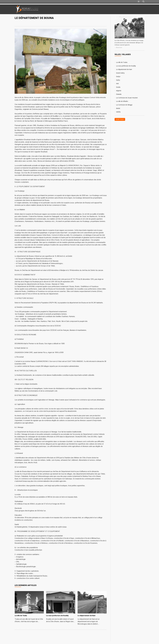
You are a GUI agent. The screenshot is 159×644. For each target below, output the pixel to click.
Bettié (118, 108)
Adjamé (119, 91)
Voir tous (120, 119)
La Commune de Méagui (124, 105)
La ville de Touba (122, 62)
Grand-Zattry (120, 73)
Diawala (119, 94)
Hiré (117, 84)
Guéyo (118, 76)
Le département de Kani (124, 69)
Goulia (118, 87)
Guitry (118, 80)
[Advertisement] (120, 9)
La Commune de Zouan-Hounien (127, 98)
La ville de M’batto (122, 101)
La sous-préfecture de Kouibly (126, 66)
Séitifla (118, 112)
